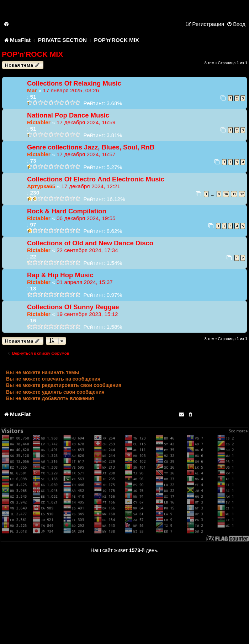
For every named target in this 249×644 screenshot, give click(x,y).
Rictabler (39, 122)
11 (234, 194)
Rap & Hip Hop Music (60, 275)
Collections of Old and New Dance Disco (90, 243)
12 (242, 194)
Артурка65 (41, 186)
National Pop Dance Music (68, 115)
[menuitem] (7, 24)
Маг (32, 90)
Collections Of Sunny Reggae (73, 307)
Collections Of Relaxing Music (74, 83)
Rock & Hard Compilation (67, 211)
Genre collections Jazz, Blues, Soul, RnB (91, 147)
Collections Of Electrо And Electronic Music (96, 179)
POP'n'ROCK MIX (32, 54)
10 (226, 194)
